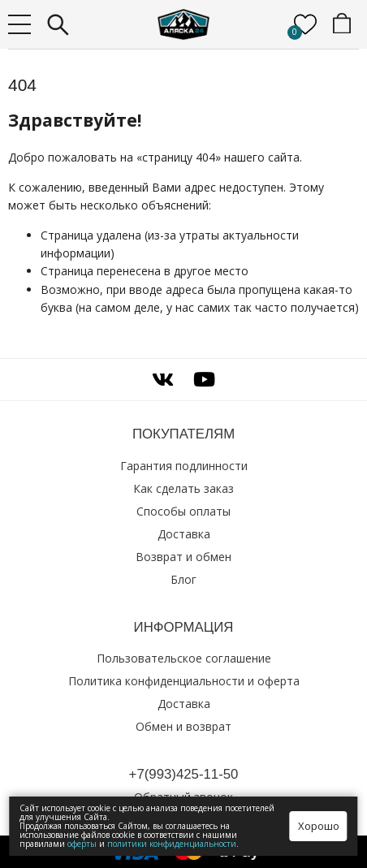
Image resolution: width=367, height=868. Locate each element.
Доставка (184, 534)
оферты (82, 844)
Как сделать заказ (183, 488)
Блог (183, 579)
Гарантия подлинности (184, 466)
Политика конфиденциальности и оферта (184, 681)
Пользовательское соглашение (184, 658)
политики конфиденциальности (172, 844)
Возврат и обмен (183, 557)
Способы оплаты (183, 511)
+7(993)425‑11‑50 (184, 774)
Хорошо (319, 826)
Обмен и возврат (183, 726)
